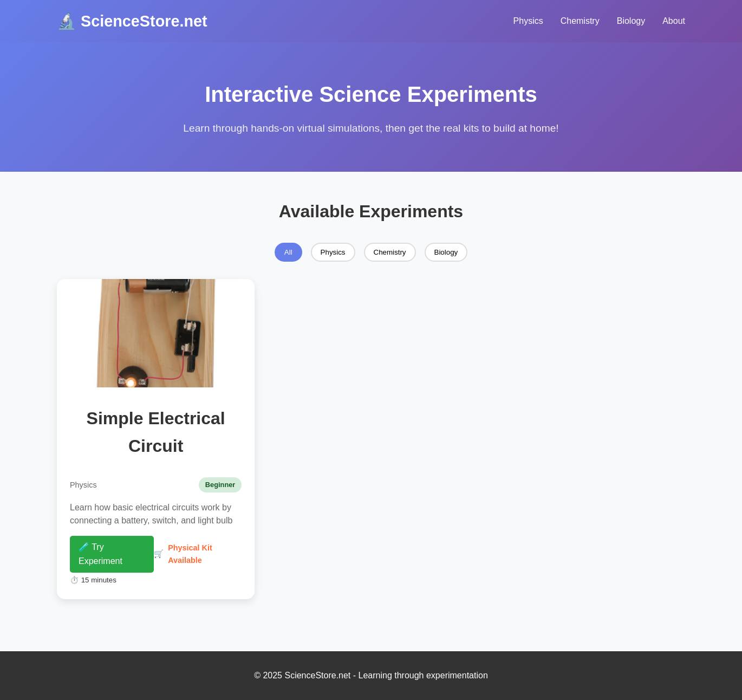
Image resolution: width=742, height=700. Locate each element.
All (288, 252)
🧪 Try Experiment (100, 554)
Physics (528, 21)
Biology (631, 21)
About (674, 21)
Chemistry (580, 21)
